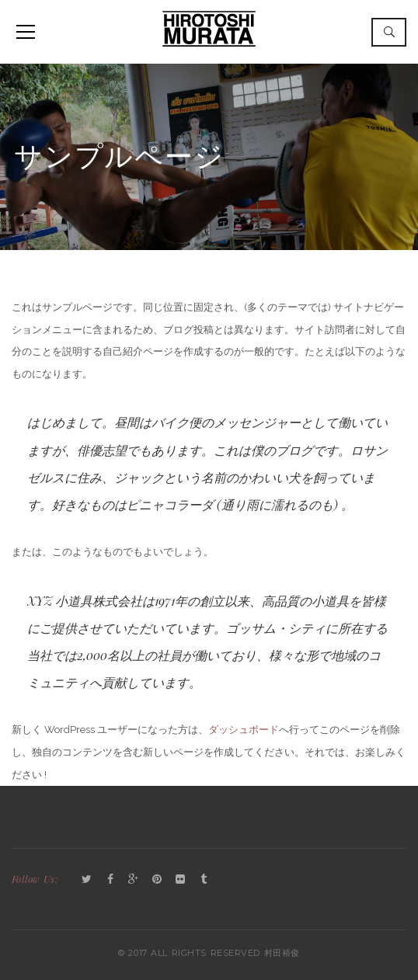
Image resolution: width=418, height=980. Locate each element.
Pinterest (157, 880)
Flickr (180, 880)
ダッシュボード (244, 730)
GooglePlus (134, 880)
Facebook (110, 880)
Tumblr (204, 880)
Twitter (87, 880)
